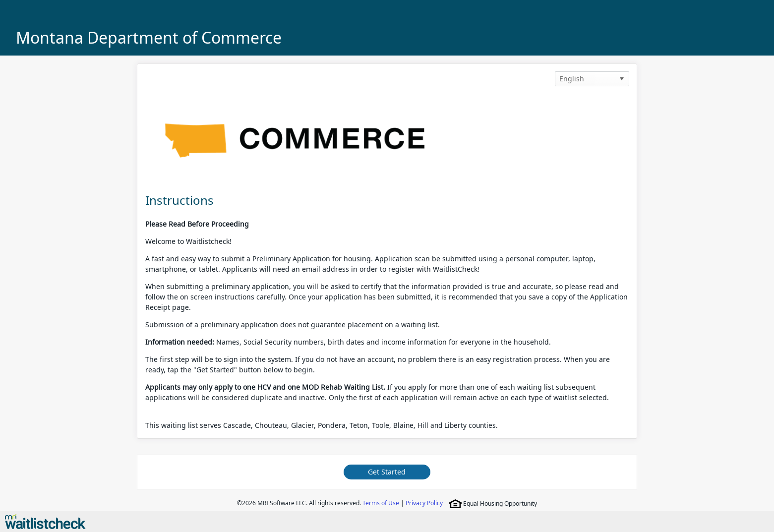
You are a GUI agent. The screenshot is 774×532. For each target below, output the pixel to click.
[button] (622, 79)
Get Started (387, 472)
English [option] (572, 79)
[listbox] (592, 79)
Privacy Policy (424, 503)
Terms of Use (381, 503)
